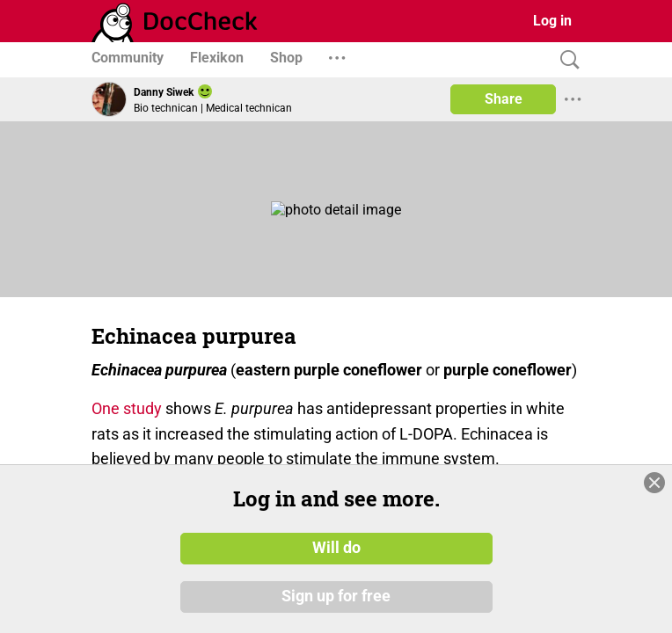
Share (504, 99)
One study (127, 408)
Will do (336, 548)
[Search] (566, 60)
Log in (552, 21)
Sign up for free (336, 597)
